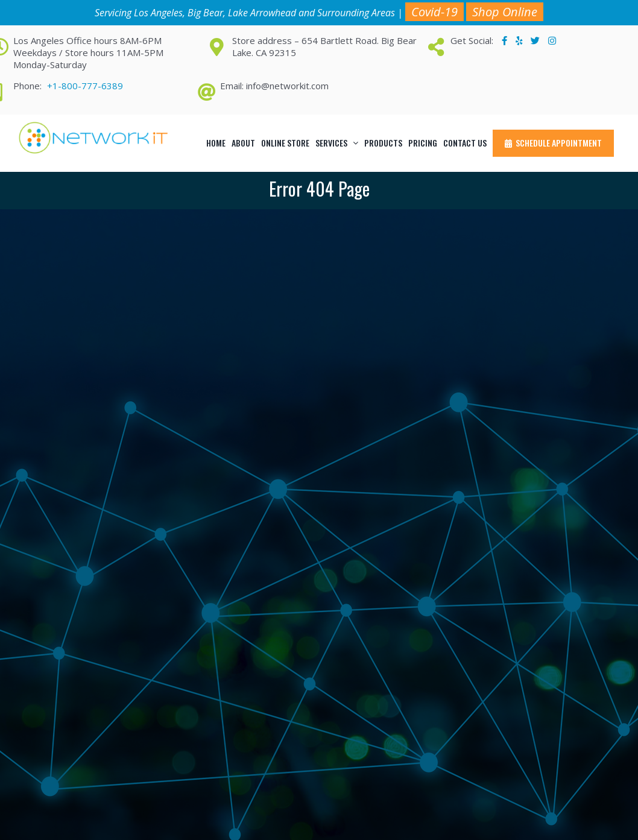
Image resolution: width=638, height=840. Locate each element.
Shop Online (505, 12)
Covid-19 (434, 12)
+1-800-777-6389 (85, 86)
